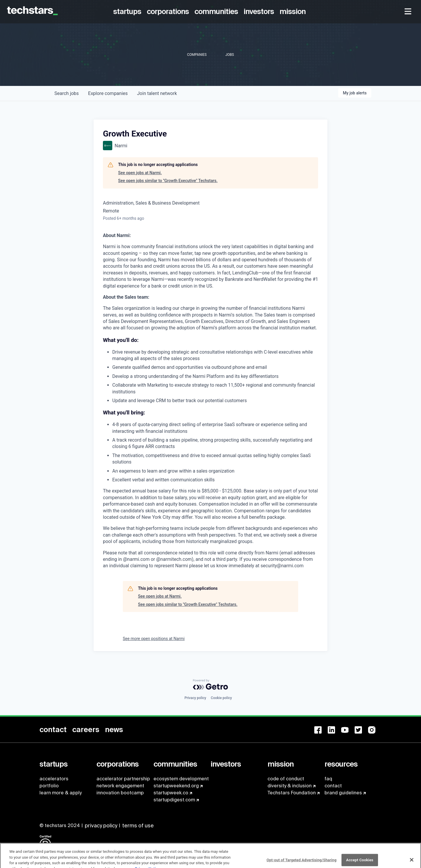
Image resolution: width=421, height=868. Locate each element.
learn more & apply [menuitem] (61, 793)
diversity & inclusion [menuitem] (290, 786)
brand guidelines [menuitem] (343, 793)
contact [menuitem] (333, 786)
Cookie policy (221, 698)
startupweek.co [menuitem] (171, 793)
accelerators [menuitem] (54, 779)
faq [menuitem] (328, 779)
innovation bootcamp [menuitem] (120, 793)
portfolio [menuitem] (49, 786)
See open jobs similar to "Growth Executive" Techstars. (168, 181)
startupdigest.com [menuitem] (174, 800)
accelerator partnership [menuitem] (123, 779)
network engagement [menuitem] (120, 786)
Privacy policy (195, 698)
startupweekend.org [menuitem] (176, 786)
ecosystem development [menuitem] (181, 779)
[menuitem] (128, 12)
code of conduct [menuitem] (286, 779)
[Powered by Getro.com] (210, 684)
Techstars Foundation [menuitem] (292, 793)
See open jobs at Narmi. (140, 173)
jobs (67, 93)
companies (108, 93)
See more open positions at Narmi (154, 639)
